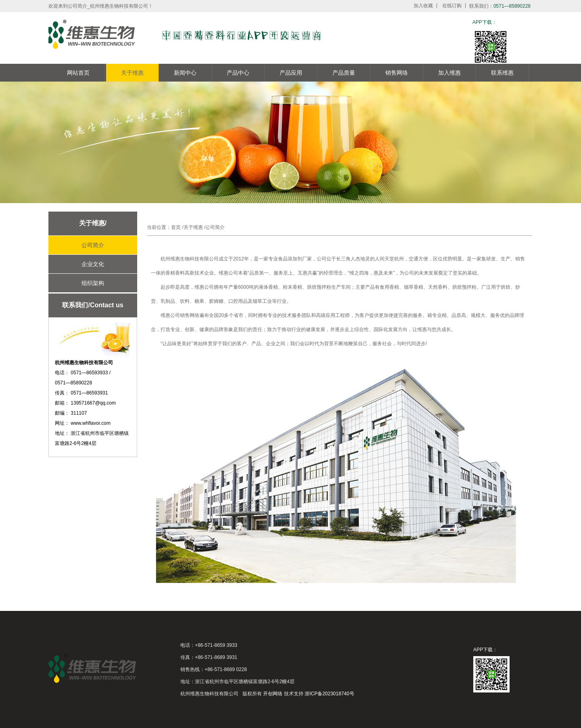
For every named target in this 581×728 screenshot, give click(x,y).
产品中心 (238, 73)
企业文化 (93, 264)
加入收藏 (423, 6)
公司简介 (93, 245)
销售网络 (397, 73)
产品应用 (291, 73)
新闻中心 (185, 73)
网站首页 (78, 73)
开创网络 (273, 694)
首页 (176, 227)
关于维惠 (132, 73)
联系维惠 (502, 73)
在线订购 (452, 6)
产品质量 (344, 73)
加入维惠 (449, 73)
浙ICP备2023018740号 (329, 694)
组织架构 (93, 283)
